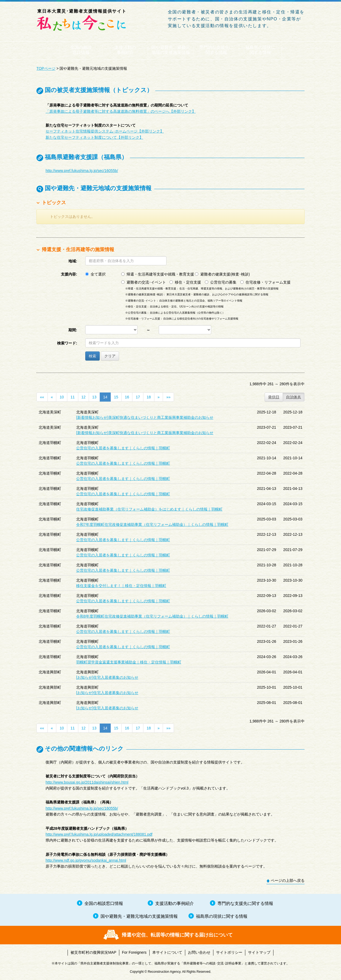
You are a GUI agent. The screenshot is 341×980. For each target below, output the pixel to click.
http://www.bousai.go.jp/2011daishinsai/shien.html (87, 782)
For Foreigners (134, 952)
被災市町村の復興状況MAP (93, 952)
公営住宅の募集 (221, 282)
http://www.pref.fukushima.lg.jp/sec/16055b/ (82, 171)
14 (105, 397)
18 (149, 397)
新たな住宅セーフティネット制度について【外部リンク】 (94, 137)
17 (138, 397)
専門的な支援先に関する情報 (216, 50)
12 (84, 397)
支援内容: (69, 274)
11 (73, 397)
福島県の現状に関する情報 (260, 50)
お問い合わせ (199, 952)
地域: (73, 261)
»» (168, 397)
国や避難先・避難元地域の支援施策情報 (171, 50)
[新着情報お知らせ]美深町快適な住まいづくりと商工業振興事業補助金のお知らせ (145, 417)
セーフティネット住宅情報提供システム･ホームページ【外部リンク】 (105, 131)
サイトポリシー (229, 952)
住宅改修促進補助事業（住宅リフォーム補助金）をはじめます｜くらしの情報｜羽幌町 (149, 509)
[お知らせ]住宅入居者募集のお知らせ (107, 677)
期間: (73, 330)
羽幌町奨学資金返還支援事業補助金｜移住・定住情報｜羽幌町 (129, 662)
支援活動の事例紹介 (125, 50)
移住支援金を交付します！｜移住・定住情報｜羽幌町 (121, 586)
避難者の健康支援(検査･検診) (222, 274)
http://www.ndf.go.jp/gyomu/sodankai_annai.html (86, 860)
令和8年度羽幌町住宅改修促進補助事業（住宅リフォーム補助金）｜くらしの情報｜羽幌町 (152, 616)
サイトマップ (259, 952)
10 (62, 397)
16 (127, 397)
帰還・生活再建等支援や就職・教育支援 (158, 274)
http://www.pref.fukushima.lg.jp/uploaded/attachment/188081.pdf (99, 834)
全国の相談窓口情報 (81, 50)
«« (42, 397)
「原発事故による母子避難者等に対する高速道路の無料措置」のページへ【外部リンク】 (121, 111)
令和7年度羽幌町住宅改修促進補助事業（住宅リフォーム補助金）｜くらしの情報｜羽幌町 (152, 524)
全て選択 (95, 274)
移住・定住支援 (185, 282)
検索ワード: (67, 343)
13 (94, 397)
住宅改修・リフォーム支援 (265, 282)
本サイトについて (167, 952)
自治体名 (294, 397)
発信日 (274, 397)
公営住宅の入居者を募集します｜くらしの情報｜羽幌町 (123, 448)
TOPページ (46, 68)
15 (116, 397)
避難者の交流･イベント (144, 282)
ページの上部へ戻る (288, 880)
